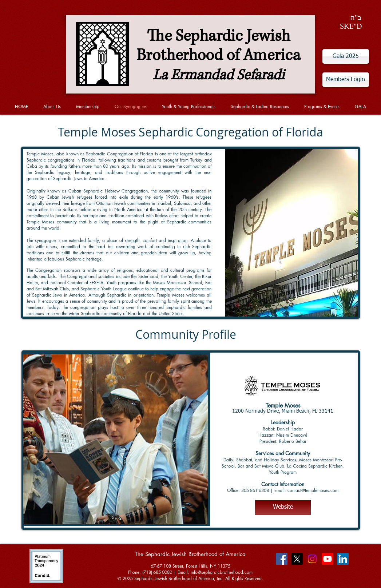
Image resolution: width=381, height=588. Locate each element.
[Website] (283, 508)
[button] (116, 439)
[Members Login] (346, 80)
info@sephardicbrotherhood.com (222, 572)
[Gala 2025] (346, 56)
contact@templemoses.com (313, 490)
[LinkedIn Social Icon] (343, 559)
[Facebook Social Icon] (282, 559)
